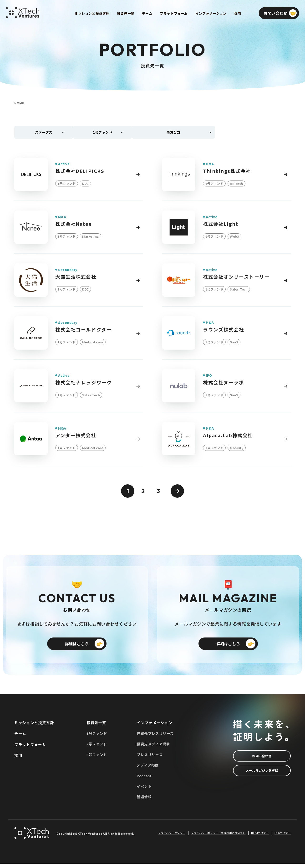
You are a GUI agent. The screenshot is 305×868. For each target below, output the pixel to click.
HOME (19, 103)
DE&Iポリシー (260, 837)
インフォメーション (155, 726)
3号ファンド (97, 758)
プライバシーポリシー (172, 837)
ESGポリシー (283, 837)
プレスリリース (150, 758)
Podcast (144, 780)
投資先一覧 (96, 726)
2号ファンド (97, 748)
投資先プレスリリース (155, 737)
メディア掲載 (148, 769)
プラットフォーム (30, 748)
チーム (20, 737)
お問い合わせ (262, 760)
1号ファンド (97, 737)
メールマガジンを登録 (262, 776)
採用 (18, 759)
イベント (144, 790)
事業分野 (175, 133)
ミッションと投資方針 (34, 726)
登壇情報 (144, 801)
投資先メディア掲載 (153, 748)
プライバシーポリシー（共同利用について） (218, 837)
